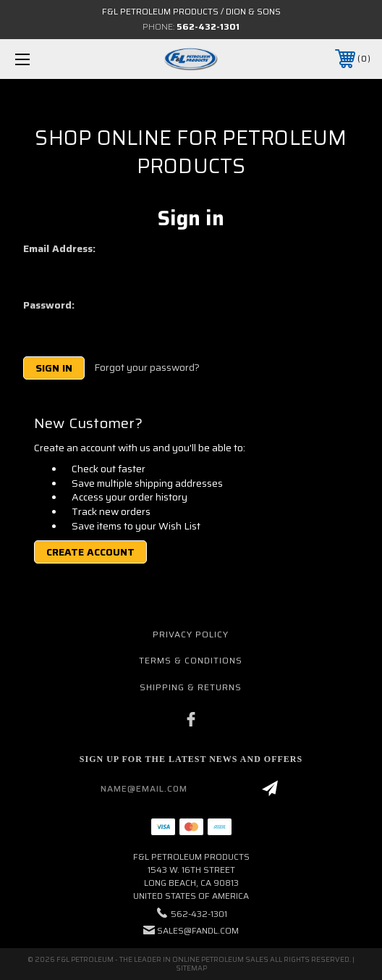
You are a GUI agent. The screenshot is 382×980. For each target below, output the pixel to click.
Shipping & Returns (191, 687)
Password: (49, 305)
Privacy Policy (191, 634)
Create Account (90, 552)
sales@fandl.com (198, 930)
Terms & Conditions (191, 660)
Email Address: (59, 248)
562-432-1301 (208, 26)
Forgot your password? (147, 368)
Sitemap (191, 968)
